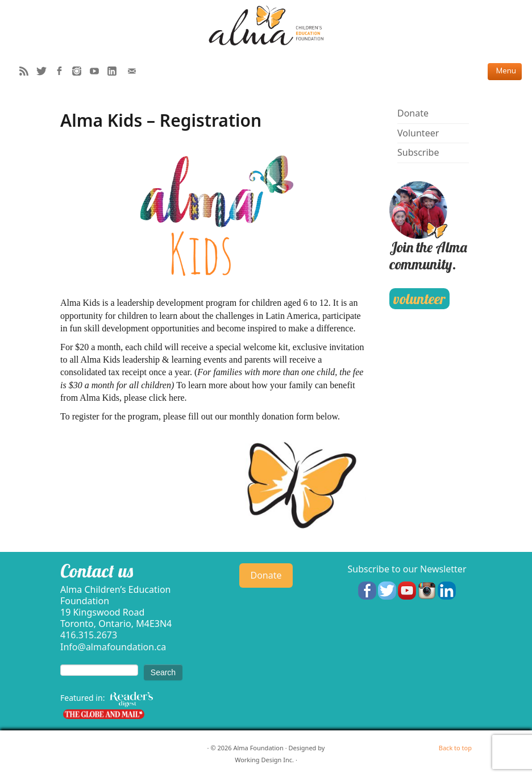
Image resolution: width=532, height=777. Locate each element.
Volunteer (418, 133)
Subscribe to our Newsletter (407, 569)
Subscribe (418, 152)
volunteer (419, 299)
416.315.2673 (89, 635)
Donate (413, 113)
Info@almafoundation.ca (113, 647)
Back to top (455, 748)
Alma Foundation (258, 748)
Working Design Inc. (264, 760)
